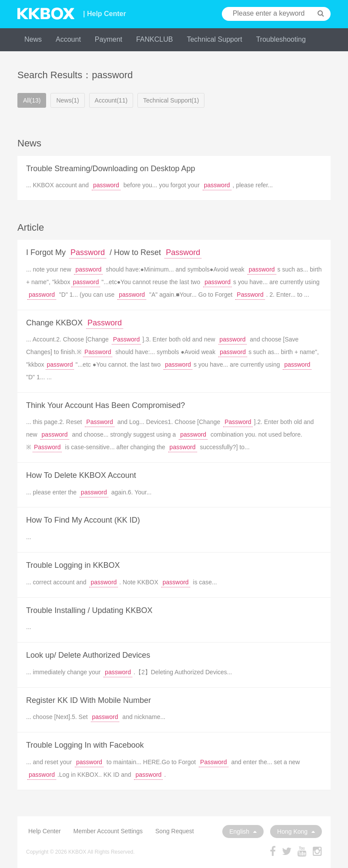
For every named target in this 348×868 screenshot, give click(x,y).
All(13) (32, 100)
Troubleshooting (281, 39)
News (33, 39)
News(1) (67, 100)
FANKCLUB (154, 39)
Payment (109, 39)
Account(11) (111, 100)
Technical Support (214, 39)
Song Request (175, 831)
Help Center (45, 831)
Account (68, 39)
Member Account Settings (108, 831)
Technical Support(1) (171, 100)
